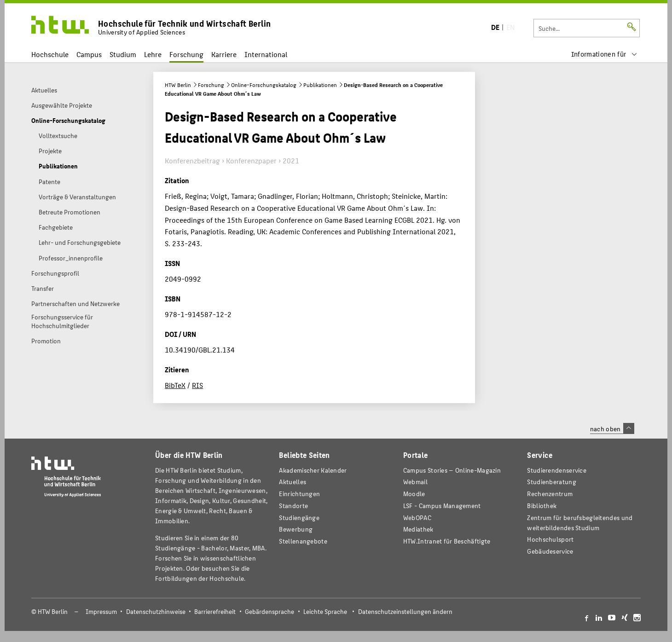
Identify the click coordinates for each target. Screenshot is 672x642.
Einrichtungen (299, 494)
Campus (89, 54)
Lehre (153, 54)
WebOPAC (417, 518)
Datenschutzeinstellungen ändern (405, 611)
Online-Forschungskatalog (264, 85)
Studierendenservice (557, 470)
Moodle (414, 494)
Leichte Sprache (325, 611)
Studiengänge (299, 518)
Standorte (293, 506)
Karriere (224, 54)
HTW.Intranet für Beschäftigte (447, 541)
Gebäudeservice (550, 551)
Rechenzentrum (550, 494)
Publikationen (320, 85)
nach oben (612, 428)
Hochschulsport (550, 539)
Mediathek (418, 529)
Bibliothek (542, 506)
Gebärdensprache (269, 611)
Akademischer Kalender (313, 470)
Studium (123, 54)
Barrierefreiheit (215, 611)
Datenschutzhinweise (156, 611)
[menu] (604, 54)
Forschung (186, 54)
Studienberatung (551, 482)
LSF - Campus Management (442, 506)
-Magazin (452, 470)
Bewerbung (296, 529)
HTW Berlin (178, 85)
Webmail (415, 482)
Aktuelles (293, 482)
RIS (197, 385)
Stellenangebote (303, 541)
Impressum (101, 611)
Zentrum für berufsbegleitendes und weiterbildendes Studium (580, 523)
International (266, 54)
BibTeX (175, 385)
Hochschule (50, 54)
